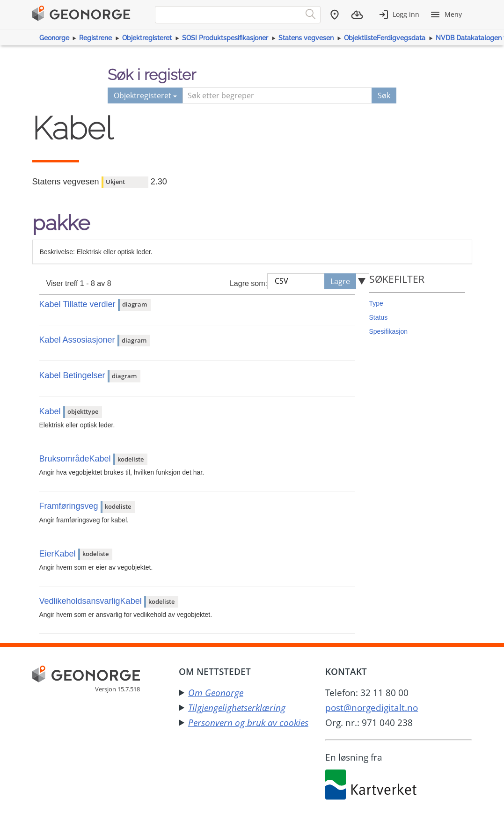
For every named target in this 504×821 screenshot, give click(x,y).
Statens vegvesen (306, 38)
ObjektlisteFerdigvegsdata (385, 38)
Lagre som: (248, 283)
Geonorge (54, 38)
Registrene (95, 38)
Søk (384, 95)
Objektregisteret (147, 38)
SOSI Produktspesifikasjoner (225, 38)
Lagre (340, 281)
